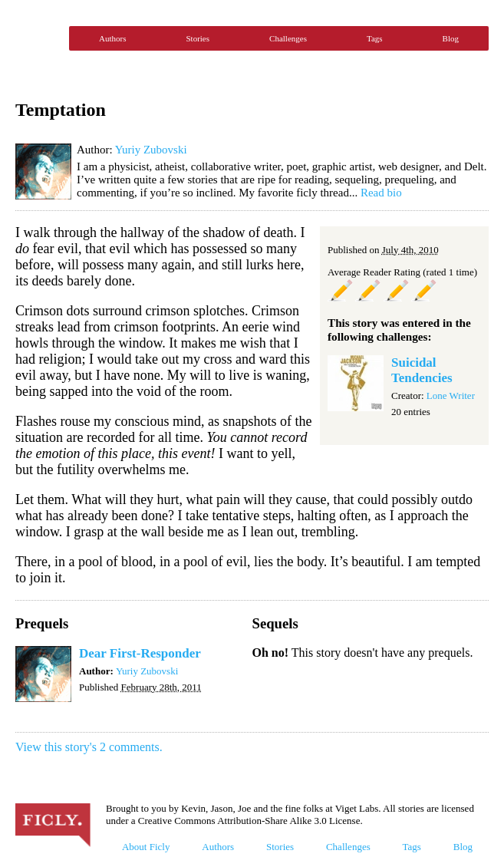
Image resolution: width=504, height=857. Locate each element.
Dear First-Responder (140, 653)
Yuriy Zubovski (151, 150)
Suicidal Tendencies (422, 370)
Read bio (381, 193)
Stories (198, 38)
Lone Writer (451, 396)
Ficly (38, 38)
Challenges (288, 38)
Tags (375, 38)
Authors (112, 38)
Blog (451, 38)
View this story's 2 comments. (89, 747)
